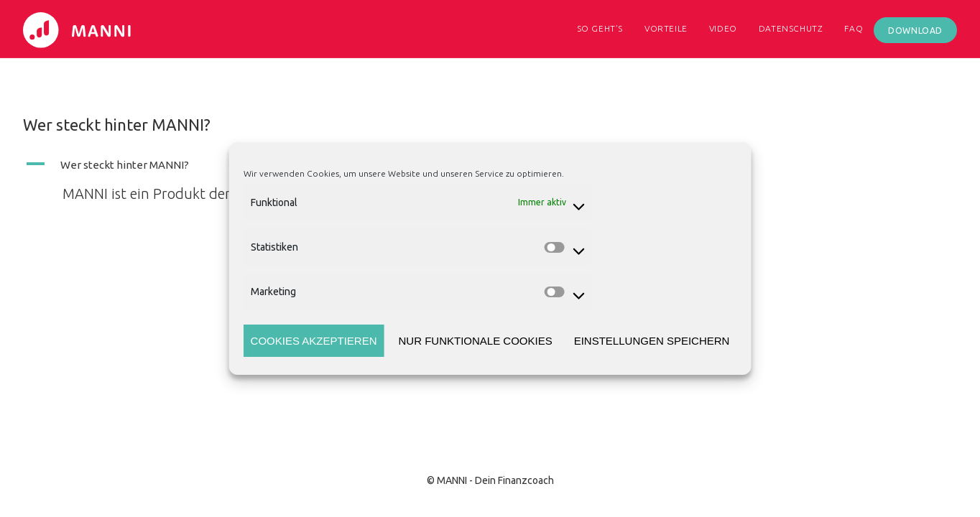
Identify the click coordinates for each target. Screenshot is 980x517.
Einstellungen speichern (652, 341)
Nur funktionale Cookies (475, 341)
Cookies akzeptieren (314, 341)
